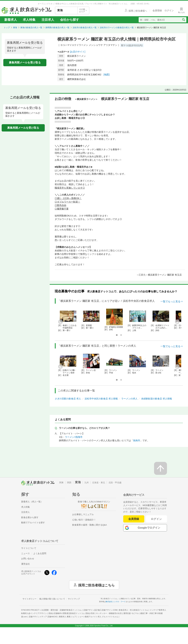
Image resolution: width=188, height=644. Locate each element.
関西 (69, 483)
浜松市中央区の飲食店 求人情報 (101, 399)
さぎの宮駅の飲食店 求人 (68, 399)
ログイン (156, 519)
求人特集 (29, 20)
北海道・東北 (99, 483)
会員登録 (134, 519)
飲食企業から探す (30, 517)
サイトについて (29, 548)
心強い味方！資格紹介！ (84, 520)
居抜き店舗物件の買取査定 (71, 613)
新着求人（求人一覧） (32, 502)
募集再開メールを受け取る (25, 63)
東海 (15, 28)
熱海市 (137, 440)
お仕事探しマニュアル (83, 514)
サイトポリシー (29, 599)
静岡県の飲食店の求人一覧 (57, 28)
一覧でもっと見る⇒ (172, 301)
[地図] (107, 75)
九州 (86, 483)
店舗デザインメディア (43, 617)
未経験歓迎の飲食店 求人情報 (157, 399)
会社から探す (70, 20)
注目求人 (48, 20)
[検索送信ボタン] (183, 20)
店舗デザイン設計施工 (100, 610)
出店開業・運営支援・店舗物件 (61, 610)
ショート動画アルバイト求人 (98, 617)
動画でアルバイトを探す (33, 523)
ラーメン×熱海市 (74, 437)
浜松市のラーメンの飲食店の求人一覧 (117, 28)
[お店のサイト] (78, 52)
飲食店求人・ (134, 610)
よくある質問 (40, 553)
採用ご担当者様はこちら (96, 585)
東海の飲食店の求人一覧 (31, 28)
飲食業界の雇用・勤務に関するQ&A (90, 525)
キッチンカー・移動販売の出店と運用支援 (117, 613)
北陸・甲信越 (115, 483)
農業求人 (67, 617)
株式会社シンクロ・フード (116, 602)
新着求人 (11, 20)
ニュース (26, 553)
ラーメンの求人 (129, 399)
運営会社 (26, 564)
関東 (61, 483)
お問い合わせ (28, 559)
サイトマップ (74, 599)
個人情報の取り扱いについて (52, 599)
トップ (7, 28)
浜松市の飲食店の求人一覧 (85, 28)
